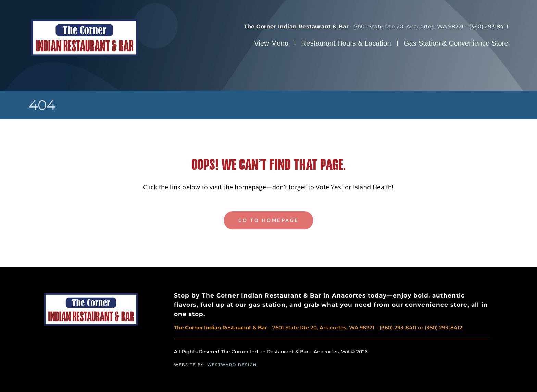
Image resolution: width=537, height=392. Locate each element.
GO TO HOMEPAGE (269, 220)
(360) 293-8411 (489, 27)
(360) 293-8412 (444, 327)
